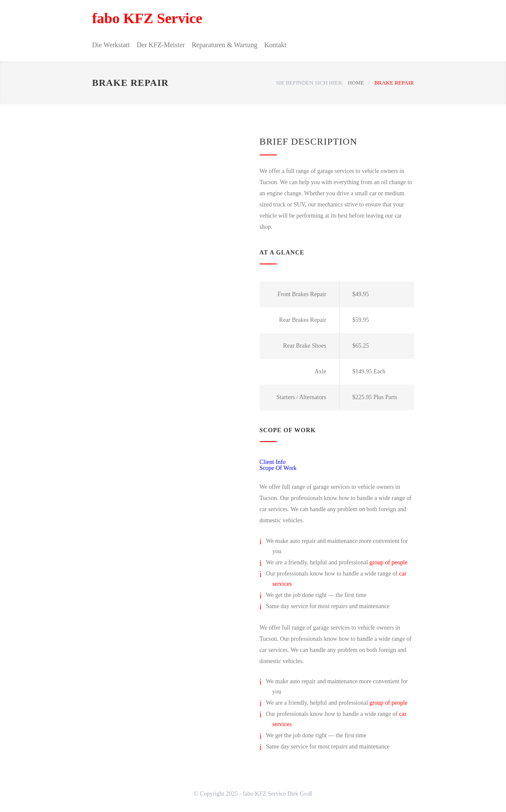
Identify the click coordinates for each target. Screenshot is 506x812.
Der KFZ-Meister (161, 45)
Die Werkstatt (111, 45)
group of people (389, 562)
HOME (356, 83)
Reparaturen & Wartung (225, 45)
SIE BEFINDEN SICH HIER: (310, 83)
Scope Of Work (278, 468)
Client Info (273, 462)
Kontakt (276, 45)
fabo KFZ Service (147, 18)
